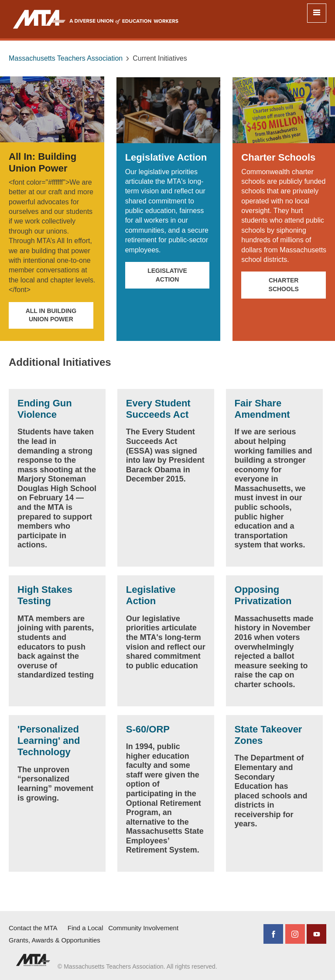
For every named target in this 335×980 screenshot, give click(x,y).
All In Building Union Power (51, 315)
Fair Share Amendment (262, 409)
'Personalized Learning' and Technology (49, 741)
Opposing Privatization (263, 595)
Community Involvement (143, 928)
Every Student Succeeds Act (158, 409)
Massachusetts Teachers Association (66, 58)
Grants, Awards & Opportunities (55, 940)
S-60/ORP (148, 729)
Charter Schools (284, 285)
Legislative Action (167, 275)
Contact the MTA (33, 928)
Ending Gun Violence (45, 409)
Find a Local (85, 928)
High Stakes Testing (45, 595)
